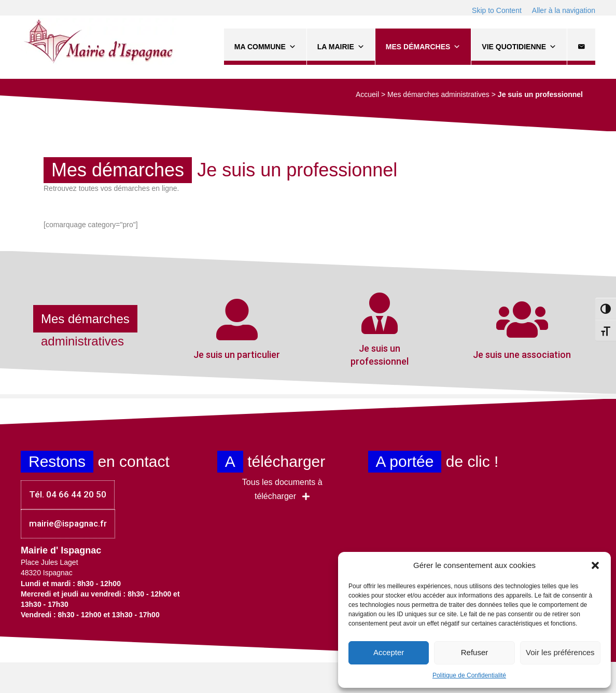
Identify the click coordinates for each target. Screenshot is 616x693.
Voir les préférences (560, 652)
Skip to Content (497, 10)
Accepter (389, 652)
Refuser (475, 652)
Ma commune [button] (265, 47)
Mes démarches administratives (438, 94)
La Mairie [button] (341, 47)
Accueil (367, 94)
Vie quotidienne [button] (519, 47)
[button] (595, 565)
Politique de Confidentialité (469, 675)
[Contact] (581, 47)
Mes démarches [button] (423, 47)
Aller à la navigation (564, 10)
